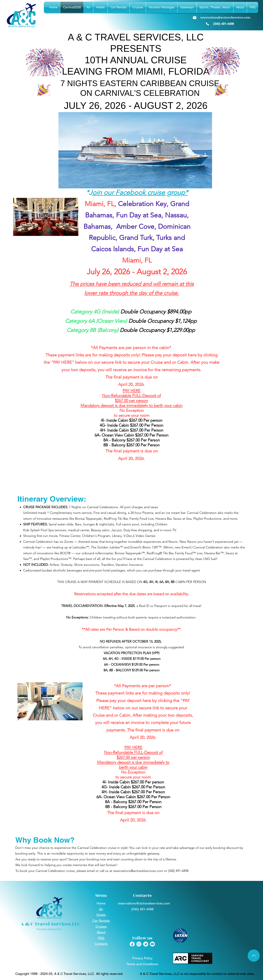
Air (101, 909)
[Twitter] (146, 944)
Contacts (101, 944)
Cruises (101, 927)
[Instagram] (139, 944)
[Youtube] (152, 944)
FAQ (101, 938)
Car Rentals (101, 921)
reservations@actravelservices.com (138, 871)
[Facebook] (132, 944)
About (101, 932)
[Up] (254, 956)
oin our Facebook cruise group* (140, 192)
